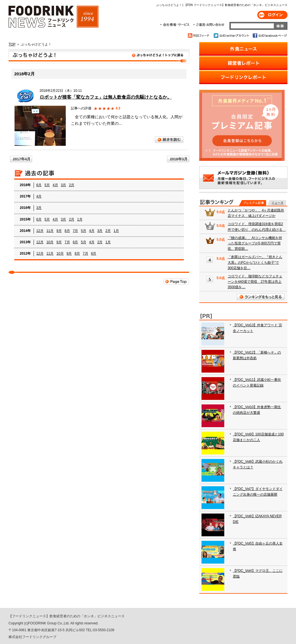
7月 (76, 231)
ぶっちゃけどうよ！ (99, 56)
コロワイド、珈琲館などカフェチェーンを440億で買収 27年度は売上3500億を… (255, 282)
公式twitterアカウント (232, 36)
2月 (72, 185)
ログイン (272, 15)
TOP (12, 44)
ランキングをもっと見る (261, 297)
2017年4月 (22, 159)
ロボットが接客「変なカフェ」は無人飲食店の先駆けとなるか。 (106, 97)
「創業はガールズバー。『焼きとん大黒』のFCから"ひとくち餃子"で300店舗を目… (255, 262)
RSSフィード (199, 36)
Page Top (176, 282)
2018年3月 (179, 159)
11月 (50, 231)
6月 (39, 185)
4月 (55, 185)
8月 (67, 231)
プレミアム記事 (253, 203)
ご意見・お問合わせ (209, 25)
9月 (59, 231)
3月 (64, 185)
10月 (50, 242)
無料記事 (277, 203)
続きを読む (169, 140)
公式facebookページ (269, 36)
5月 (47, 185)
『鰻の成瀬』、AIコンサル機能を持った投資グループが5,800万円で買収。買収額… (255, 243)
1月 (80, 219)
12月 (40, 231)
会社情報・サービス (176, 25)
